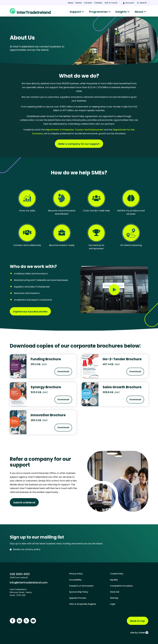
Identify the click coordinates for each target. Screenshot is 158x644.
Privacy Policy (76, 574)
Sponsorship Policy (79, 592)
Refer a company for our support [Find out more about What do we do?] (79, 145)
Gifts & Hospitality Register (83, 604)
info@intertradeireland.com (29, 583)
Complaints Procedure (121, 586)
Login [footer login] (113, 604)
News (71, 3)
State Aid (115, 592)
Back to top (138, 621)
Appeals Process (78, 598)
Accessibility (75, 580)
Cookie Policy (117, 574)
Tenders (98, 3)
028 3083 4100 (20, 574)
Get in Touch (111, 3)
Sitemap (114, 598)
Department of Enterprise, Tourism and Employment (74, 131)
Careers (88, 3)
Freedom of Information (81, 586)
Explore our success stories (30, 313)
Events (79, 3)
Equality (114, 580)
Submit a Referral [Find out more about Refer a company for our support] (24, 504)
